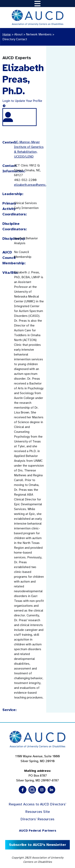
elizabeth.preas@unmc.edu (33, 185)
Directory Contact (15, 39)
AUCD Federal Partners (38, 831)
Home (7, 34)
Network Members (39, 34)
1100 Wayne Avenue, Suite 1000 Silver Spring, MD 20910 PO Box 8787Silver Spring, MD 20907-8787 (37, 768)
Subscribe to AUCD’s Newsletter (37, 845)
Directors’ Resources (37, 819)
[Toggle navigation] (37, 4)
